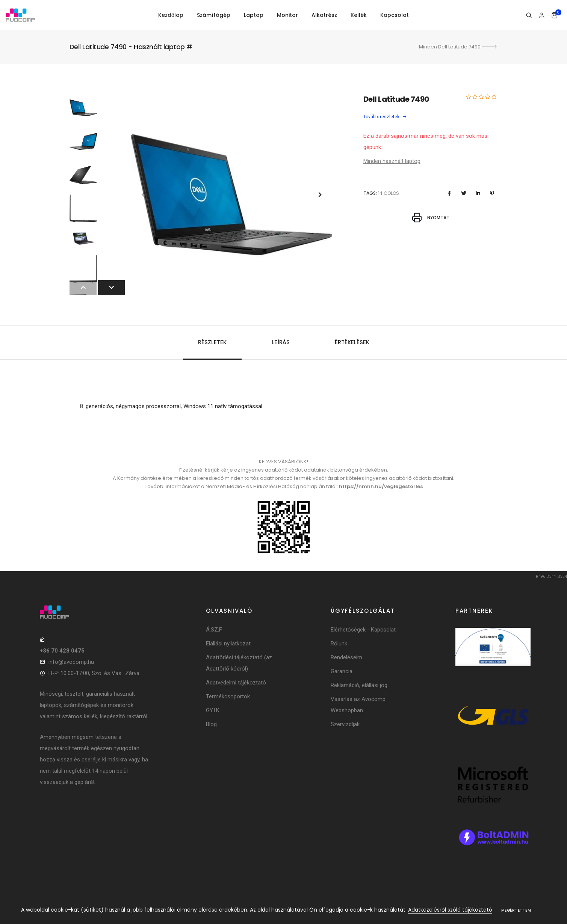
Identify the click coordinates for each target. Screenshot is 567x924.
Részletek (212, 342)
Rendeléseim (346, 657)
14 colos (389, 193)
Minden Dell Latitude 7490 (458, 47)
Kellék (359, 15)
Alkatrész (324, 15)
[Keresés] (529, 15)
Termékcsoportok (228, 696)
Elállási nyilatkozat (228, 644)
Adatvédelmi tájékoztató (236, 683)
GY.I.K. (213, 710)
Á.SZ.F (214, 630)
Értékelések (352, 342)
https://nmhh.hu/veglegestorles (381, 486)
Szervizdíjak (345, 724)
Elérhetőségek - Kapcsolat (363, 630)
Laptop (254, 15)
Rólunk (339, 644)
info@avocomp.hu (71, 662)
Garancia (342, 671)
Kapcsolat (395, 15)
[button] (320, 195)
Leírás (281, 342)
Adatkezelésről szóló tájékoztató (450, 910)
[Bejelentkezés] (542, 15)
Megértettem (516, 910)
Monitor (287, 15)
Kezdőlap (171, 15)
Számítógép (214, 15)
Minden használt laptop (392, 161)
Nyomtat (431, 218)
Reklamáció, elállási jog (359, 685)
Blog (211, 724)
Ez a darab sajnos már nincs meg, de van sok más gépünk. (425, 142)
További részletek (385, 117)
